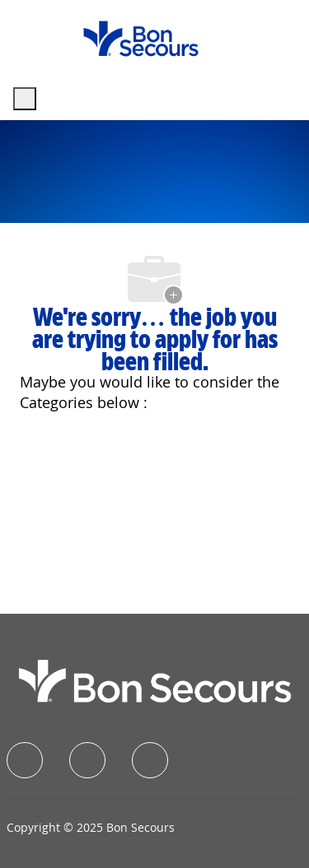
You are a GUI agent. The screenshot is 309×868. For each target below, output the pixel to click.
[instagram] (150, 760)
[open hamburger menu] (25, 99)
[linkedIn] (87, 760)
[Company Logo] (141, 37)
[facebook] (25, 760)
